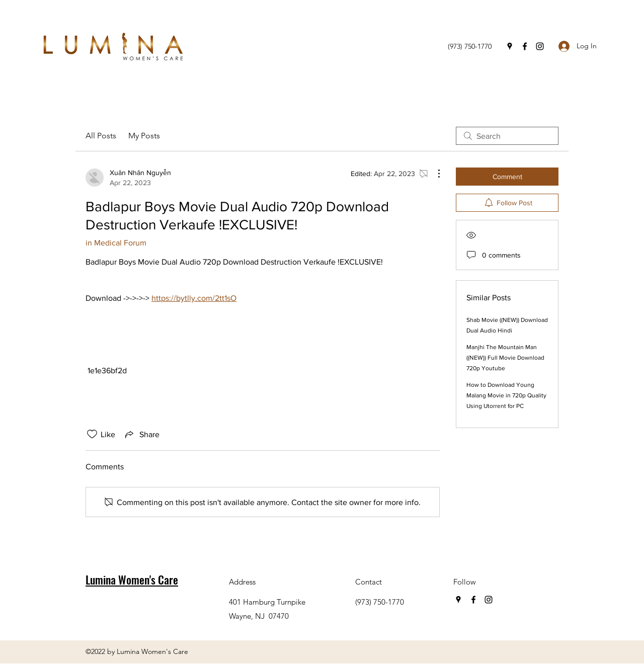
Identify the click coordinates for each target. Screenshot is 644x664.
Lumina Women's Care (132, 579)
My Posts (144, 136)
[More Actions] (434, 174)
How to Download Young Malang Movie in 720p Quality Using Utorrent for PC (506, 395)
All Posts (101, 136)
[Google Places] (510, 46)
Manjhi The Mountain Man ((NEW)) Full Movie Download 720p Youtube (505, 358)
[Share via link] (141, 434)
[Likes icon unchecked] (92, 434)
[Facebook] (525, 46)
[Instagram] (540, 46)
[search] (507, 136)
